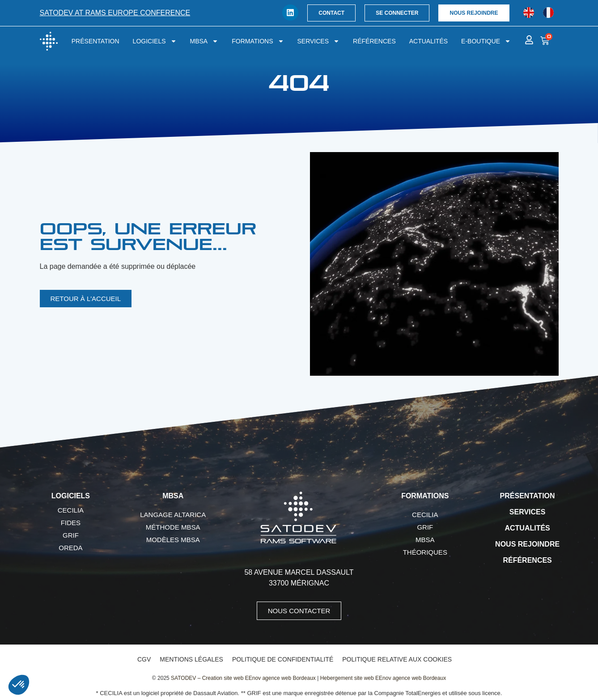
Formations (258, 41)
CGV (144, 659)
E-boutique (486, 41)
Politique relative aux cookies (397, 659)
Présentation (95, 41)
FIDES (71, 523)
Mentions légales (191, 659)
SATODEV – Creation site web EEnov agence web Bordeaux (243, 678)
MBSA (204, 41)
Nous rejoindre (527, 544)
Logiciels (155, 41)
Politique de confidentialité (283, 659)
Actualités (428, 41)
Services (319, 41)
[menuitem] (529, 13)
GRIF (71, 535)
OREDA (70, 548)
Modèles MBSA (173, 540)
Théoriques (425, 552)
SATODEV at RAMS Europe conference (115, 13)
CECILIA (71, 510)
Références (374, 41)
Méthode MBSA (173, 527)
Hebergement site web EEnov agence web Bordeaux (383, 678)
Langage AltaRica (173, 515)
